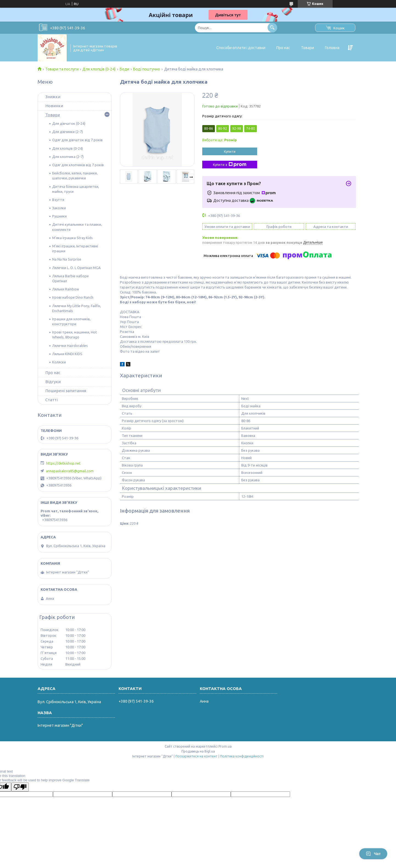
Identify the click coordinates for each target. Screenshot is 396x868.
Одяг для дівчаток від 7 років (77, 140)
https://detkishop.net (63, 463)
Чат (373, 854)
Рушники (59, 216)
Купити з (230, 165)
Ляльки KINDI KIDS (67, 354)
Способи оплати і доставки (241, 48)
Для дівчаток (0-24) (69, 123)
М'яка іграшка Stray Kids (72, 238)
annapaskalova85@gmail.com (70, 471)
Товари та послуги (62, 69)
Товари (307, 48)
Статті (51, 400)
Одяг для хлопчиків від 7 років (78, 165)
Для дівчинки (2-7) (68, 132)
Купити (230, 151)
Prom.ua (225, 746)
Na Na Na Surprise (67, 259)
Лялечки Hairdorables (70, 346)
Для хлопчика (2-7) (68, 157)
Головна (332, 48)
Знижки (53, 97)
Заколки (59, 208)
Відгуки (53, 382)
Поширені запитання (66, 391)
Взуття (58, 200)
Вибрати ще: (220, 140)
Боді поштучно (147, 69)
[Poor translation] (20, 787)
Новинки (54, 106)
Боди (124, 69)
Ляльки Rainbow (66, 289)
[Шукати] (272, 28)
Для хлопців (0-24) (99, 69)
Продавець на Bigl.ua (198, 751)
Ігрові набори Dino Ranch (73, 297)
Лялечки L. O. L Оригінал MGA (76, 268)
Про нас (283, 48)
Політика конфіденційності (242, 756)
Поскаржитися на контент (196, 756)
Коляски (59, 362)
